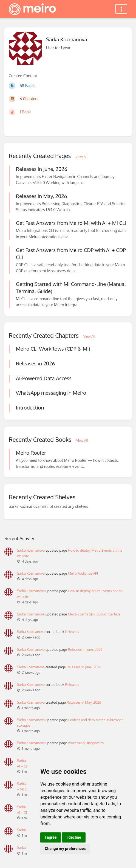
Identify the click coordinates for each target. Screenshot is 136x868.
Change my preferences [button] (65, 849)
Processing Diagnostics (86, 743)
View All (82, 157)
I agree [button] (51, 837)
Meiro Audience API (83, 573)
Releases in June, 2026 (85, 649)
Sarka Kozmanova (31, 550)
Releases (72, 632)
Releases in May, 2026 (84, 702)
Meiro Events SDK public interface (94, 614)
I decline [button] (74, 837)
